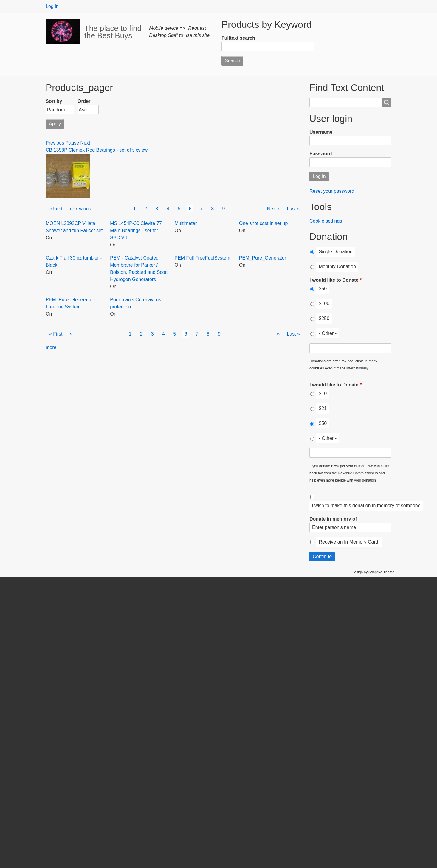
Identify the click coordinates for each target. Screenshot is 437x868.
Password (321, 154)
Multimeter (186, 223)
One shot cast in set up (264, 223)
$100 (324, 303)
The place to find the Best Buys (113, 32)
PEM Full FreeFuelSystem (203, 258)
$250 (324, 318)
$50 (323, 289)
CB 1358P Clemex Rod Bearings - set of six (92, 150)
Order (84, 101)
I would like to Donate (334, 280)
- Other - (328, 333)
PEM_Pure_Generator (263, 258)
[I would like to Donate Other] (350, 348)
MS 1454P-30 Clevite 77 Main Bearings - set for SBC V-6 (136, 230)
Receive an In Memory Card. (349, 542)
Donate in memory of (333, 519)
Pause (72, 143)
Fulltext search (238, 38)
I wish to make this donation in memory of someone (366, 506)
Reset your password (332, 191)
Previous (55, 143)
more (51, 347)
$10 (323, 393)
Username (321, 132)
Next (85, 143)
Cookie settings (326, 221)
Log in (52, 6)
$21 (323, 408)
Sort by (54, 101)
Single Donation (336, 252)
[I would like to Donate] (312, 289)
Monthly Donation (337, 267)
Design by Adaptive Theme (373, 572)
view (143, 150)
